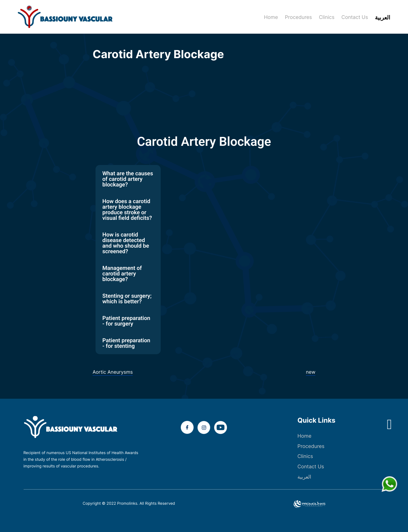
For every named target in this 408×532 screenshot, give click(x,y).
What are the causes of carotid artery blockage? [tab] (128, 179)
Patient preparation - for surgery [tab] (126, 321)
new (311, 372)
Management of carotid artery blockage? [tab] (122, 274)
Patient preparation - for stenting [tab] (126, 343)
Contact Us (311, 467)
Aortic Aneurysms (114, 372)
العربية (304, 477)
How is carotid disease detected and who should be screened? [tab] (126, 243)
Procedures (311, 446)
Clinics (305, 456)
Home (304, 436)
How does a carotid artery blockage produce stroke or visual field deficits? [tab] (127, 210)
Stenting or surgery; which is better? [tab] (127, 299)
